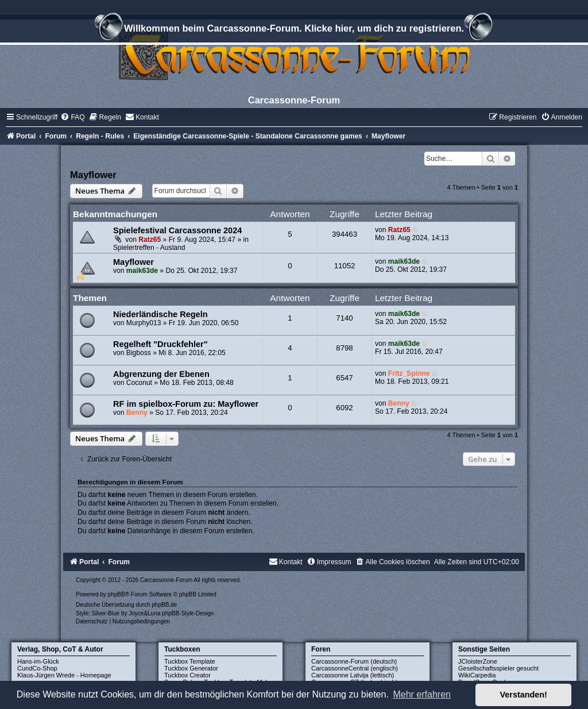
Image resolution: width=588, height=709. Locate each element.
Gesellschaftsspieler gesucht (498, 668)
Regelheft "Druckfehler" (160, 344)
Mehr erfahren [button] (422, 694)
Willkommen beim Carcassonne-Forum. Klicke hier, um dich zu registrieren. (294, 30)
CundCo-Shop (37, 668)
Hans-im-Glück (38, 661)
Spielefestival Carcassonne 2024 (177, 230)
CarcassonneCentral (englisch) (355, 668)
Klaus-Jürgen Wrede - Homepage (64, 675)
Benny (137, 413)
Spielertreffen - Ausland (149, 248)
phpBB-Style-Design (188, 613)
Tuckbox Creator (187, 675)
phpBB (117, 594)
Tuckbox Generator (191, 668)
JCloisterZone (478, 661)
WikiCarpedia (477, 675)
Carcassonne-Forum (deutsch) (354, 661)
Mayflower (93, 175)
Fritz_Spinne (409, 373)
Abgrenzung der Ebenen (161, 374)
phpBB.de (164, 605)
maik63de (142, 271)
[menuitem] (72, 117)
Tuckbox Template (190, 661)
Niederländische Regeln (160, 314)
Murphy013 (144, 323)
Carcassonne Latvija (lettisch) (353, 675)
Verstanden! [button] (524, 695)
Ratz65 (150, 240)
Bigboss (139, 353)
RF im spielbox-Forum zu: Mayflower (186, 404)
